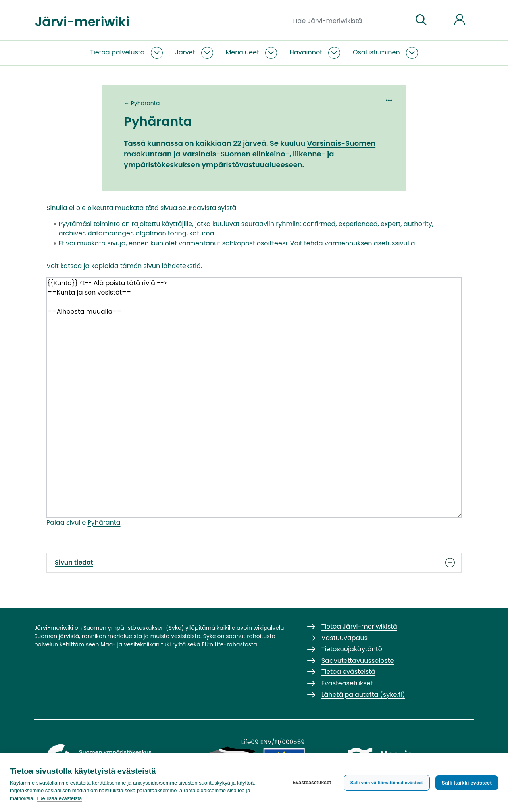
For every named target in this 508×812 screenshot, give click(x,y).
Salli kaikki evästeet (467, 783)
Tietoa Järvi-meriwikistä (359, 626)
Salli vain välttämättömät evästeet (387, 783)
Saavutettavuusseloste (358, 661)
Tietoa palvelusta (117, 52)
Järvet (185, 52)
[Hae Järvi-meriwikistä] (350, 20)
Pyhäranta (145, 103)
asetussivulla (394, 243)
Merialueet (242, 52)
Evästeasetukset (312, 783)
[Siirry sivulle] (421, 20)
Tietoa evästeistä (348, 672)
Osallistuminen (376, 52)
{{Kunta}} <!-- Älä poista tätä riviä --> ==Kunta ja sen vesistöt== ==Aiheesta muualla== (254, 397)
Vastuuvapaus (344, 638)
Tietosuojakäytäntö (352, 649)
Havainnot (306, 52)
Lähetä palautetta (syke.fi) (363, 695)
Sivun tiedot (254, 563)
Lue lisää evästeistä (59, 798)
